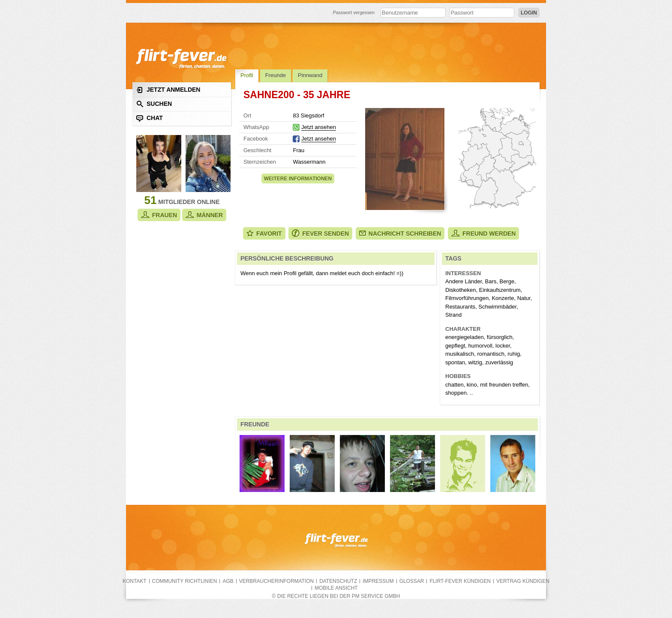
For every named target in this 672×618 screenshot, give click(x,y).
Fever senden (320, 233)
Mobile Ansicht (336, 588)
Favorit (264, 233)
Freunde (276, 75)
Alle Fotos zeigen (405, 159)
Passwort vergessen (354, 12)
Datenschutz (338, 581)
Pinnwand (310, 75)
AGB (228, 581)
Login (529, 13)
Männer (204, 215)
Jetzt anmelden (168, 90)
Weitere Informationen (298, 179)
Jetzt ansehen (319, 127)
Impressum (378, 581)
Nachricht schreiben (400, 234)
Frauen (159, 215)
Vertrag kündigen (523, 581)
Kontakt (135, 581)
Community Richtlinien (185, 581)
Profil (247, 75)
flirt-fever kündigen (460, 581)
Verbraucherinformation (276, 581)
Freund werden (483, 233)
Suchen (154, 104)
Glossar (412, 581)
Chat (150, 118)
